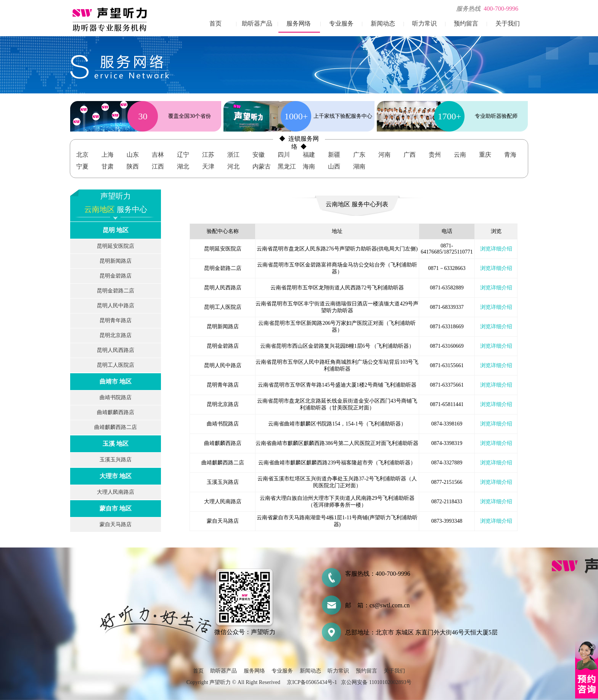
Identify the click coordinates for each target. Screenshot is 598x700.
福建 (309, 155)
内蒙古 (262, 166)
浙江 (233, 155)
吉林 (158, 155)
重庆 (485, 155)
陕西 (133, 166)
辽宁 (183, 155)
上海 (108, 155)
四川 (284, 155)
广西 (410, 155)
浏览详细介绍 (496, 249)
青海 (510, 155)
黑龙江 (287, 166)
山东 (133, 155)
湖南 (359, 166)
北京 (82, 155)
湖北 (183, 166)
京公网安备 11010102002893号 (376, 682)
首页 (215, 23)
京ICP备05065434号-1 (312, 682)
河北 (233, 166)
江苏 (208, 155)
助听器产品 (257, 23)
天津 (208, 166)
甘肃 (108, 166)
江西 (158, 166)
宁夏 (82, 166)
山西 (334, 166)
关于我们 (508, 23)
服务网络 (299, 23)
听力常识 (424, 23)
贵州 (435, 155)
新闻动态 (383, 23)
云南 (460, 155)
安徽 (259, 155)
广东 (359, 155)
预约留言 (466, 23)
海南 (309, 166)
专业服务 (341, 23)
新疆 (334, 155)
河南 (384, 155)
